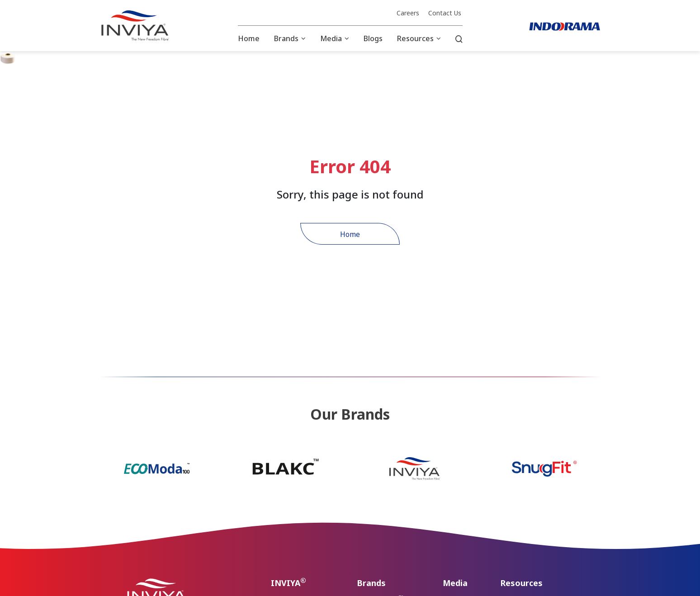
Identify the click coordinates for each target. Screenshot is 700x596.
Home (249, 38)
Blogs (373, 38)
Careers (408, 13)
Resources (415, 38)
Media (331, 38)
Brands (286, 38)
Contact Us (445, 13)
